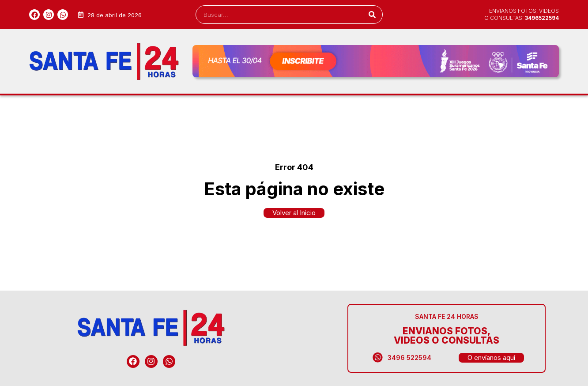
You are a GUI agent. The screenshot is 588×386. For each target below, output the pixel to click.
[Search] (372, 15)
